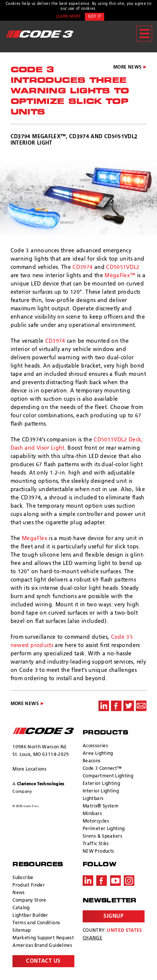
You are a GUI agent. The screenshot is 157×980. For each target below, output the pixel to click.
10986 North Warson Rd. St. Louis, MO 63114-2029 (41, 751)
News (18, 893)
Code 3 (40, 34)
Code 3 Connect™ (102, 769)
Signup (113, 916)
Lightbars (93, 799)
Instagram (129, 881)
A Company (38, 788)
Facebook (102, 881)
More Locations (29, 769)
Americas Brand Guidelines (42, 946)
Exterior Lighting (101, 784)
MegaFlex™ (120, 276)
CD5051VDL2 (123, 267)
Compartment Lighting (108, 776)
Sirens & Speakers (102, 837)
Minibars (92, 814)
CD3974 (82, 267)
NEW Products (98, 852)
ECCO (43, 731)
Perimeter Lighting (104, 829)
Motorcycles (96, 821)
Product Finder (29, 885)
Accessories (95, 746)
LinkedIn (88, 881)
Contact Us (43, 961)
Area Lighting (98, 754)
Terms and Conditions (36, 923)
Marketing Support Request (43, 938)
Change (92, 938)
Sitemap (22, 931)
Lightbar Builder (30, 916)
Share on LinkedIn (104, 706)
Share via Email (141, 706)
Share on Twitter (129, 706)
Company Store (29, 901)
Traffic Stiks (96, 844)
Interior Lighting (101, 791)
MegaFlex (35, 539)
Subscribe (23, 878)
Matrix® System (101, 806)
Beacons (92, 761)
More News (127, 67)
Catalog (21, 908)
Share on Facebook (116, 706)
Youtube (115, 881)
